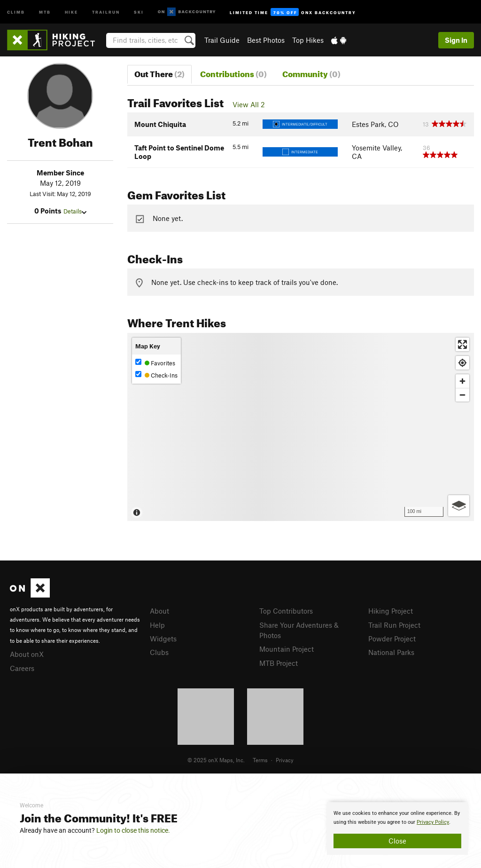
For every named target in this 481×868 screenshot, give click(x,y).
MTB (45, 12)
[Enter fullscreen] (462, 344)
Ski (139, 12)
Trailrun (106, 12)
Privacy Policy (433, 822)
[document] (397, 829)
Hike (71, 12)
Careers (22, 668)
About (159, 611)
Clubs (159, 652)
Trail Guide (222, 40)
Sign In (456, 40)
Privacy (285, 760)
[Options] (459, 506)
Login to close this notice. (133, 830)
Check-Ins (156, 375)
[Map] (301, 427)
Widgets (163, 639)
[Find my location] (462, 363)
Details (75, 211)
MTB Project (279, 663)
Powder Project (392, 639)
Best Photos (266, 40)
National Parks (391, 652)
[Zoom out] (462, 395)
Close (397, 841)
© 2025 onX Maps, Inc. (216, 760)
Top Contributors (286, 611)
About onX (27, 654)
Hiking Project (391, 611)
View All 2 (249, 104)
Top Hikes (308, 40)
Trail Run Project (394, 625)
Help (157, 625)
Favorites (155, 363)
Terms (260, 760)
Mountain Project (287, 649)
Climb (16, 12)
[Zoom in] (462, 381)
